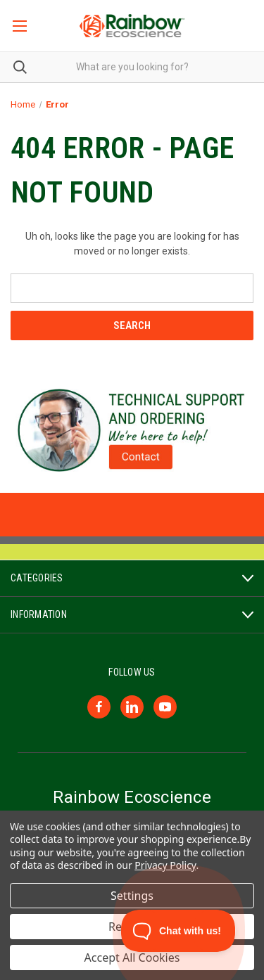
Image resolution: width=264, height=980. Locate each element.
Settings (132, 896)
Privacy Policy (165, 865)
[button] (132, 430)
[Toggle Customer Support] (178, 931)
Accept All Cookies (132, 958)
